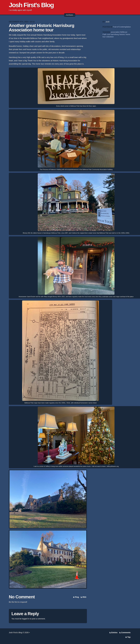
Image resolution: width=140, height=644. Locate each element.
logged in (26, 619)
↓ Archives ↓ (70, 15)
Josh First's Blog (31, 5)
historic (122, 34)
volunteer (110, 37)
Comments (126, 633)
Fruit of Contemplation (122, 27)
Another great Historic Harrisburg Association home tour (42, 28)
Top (129, 637)
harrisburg (115, 34)
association (115, 32)
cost (109, 34)
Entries (114, 633)
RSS (84, 597)
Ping (77, 597)
